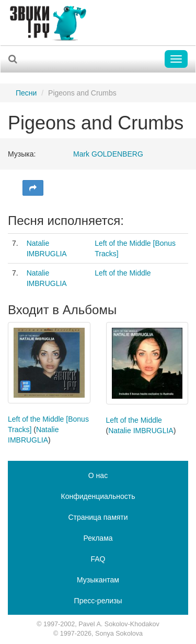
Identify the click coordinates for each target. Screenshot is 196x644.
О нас (98, 475)
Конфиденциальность (98, 496)
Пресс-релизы (98, 601)
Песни (26, 93)
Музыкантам (98, 580)
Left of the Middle (123, 273)
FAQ (98, 559)
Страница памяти (98, 517)
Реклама (98, 538)
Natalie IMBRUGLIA (141, 431)
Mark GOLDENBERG (108, 154)
